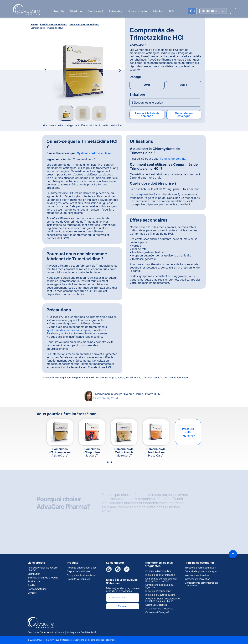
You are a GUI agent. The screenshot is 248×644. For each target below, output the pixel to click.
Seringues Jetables (156, 605)
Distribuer (76, 11)
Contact (32, 593)
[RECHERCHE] (213, 11)
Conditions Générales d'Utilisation (46, 632)
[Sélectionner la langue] (233, 11)
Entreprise (115, 11)
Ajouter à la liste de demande (147, 115)
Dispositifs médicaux (78, 571)
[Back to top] (233, 554)
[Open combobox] (165, 103)
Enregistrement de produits (43, 578)
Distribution (34, 574)
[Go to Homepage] (25, 9)
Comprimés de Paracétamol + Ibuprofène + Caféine (162, 580)
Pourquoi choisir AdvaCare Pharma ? (43, 569)
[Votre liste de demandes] (192, 11)
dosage (139, 194)
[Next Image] (120, 70)
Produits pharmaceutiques (82, 568)
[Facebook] (118, 569)
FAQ (171, 11)
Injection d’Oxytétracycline (160, 595)
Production (34, 581)
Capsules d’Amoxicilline (158, 571)
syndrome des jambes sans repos (68, 330)
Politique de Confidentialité (82, 632)
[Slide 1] (108, 462)
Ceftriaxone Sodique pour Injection (160, 586)
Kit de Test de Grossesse (159, 609)
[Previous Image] (45, 70)
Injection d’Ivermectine (158, 591)
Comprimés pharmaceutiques (201, 571)
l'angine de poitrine (173, 159)
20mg (147, 85)
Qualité (32, 585)
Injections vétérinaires (197, 575)
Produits (59, 11)
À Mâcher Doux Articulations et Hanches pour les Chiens (163, 600)
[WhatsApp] (109, 569)
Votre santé (96, 11)
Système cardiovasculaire (94, 153)
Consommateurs (37, 589)
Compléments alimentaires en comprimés (201, 584)
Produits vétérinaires (78, 579)
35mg (184, 85)
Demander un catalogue (184, 115)
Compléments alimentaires (82, 575)
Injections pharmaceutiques (200, 568)
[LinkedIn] (127, 569)
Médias (158, 11)
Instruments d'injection (197, 579)
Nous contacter (138, 11)
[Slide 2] (111, 462)
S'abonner (123, 606)
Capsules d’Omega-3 (157, 612)
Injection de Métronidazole (160, 575)
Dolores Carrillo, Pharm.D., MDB (144, 394)
